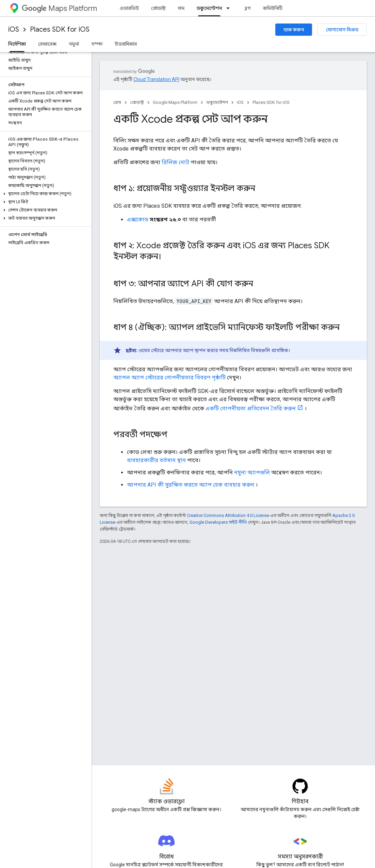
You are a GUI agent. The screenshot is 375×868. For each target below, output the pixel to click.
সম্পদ (97, 44)
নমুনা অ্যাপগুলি (252, 472)
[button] (44, 194)
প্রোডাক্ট (158, 8)
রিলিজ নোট (175, 162)
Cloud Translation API (156, 79)
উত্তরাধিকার (126, 44)
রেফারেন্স (47, 44)
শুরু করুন (294, 30)
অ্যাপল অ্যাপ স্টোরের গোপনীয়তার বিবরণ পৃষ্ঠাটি (169, 377)
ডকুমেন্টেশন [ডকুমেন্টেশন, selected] (209, 8)
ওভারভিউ (129, 8)
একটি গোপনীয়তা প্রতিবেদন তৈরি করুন (251, 408)
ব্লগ (248, 8)
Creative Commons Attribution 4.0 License (228, 515)
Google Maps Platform (175, 102)
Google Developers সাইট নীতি (218, 522)
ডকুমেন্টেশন (217, 102)
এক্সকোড (138, 219)
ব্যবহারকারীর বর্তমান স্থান (156, 460)
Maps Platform (59, 8)
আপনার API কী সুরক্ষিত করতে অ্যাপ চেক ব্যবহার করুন (191, 485)
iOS (14, 29)
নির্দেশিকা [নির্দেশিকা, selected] (17, 44)
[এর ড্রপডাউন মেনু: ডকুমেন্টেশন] (230, 8)
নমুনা (74, 44)
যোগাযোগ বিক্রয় (342, 30)
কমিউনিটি (273, 8)
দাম (181, 8)
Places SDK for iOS (60, 29)
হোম (117, 102)
